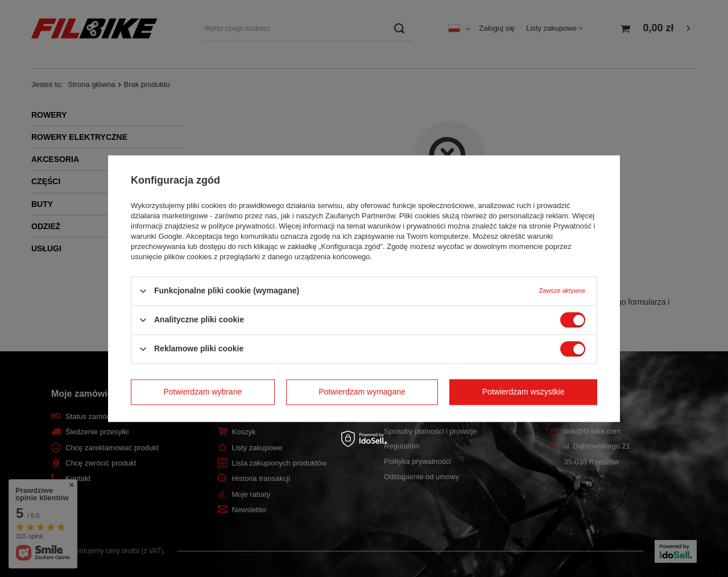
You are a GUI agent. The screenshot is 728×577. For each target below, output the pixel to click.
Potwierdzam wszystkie (524, 392)
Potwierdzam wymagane (362, 392)
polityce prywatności (242, 226)
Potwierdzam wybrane (203, 392)
